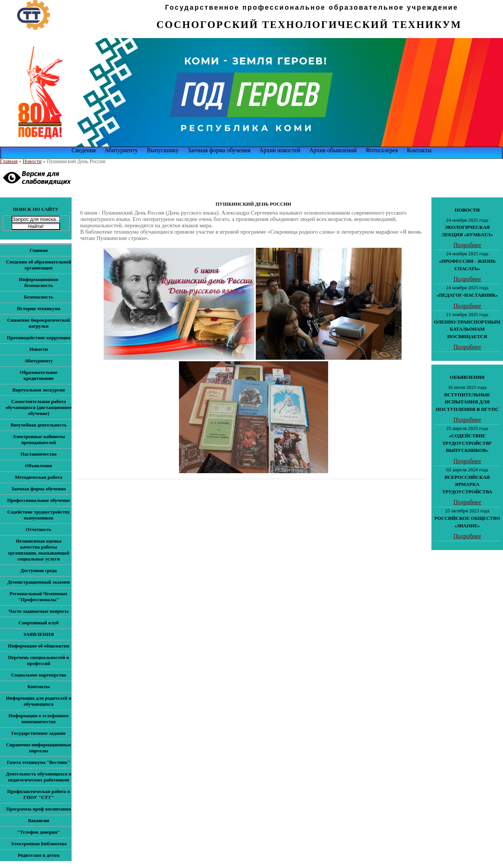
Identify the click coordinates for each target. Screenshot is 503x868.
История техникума (39, 308)
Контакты (419, 150)
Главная (9, 161)
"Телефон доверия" (39, 832)
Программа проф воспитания (39, 809)
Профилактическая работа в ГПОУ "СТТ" (38, 794)
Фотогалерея (382, 150)
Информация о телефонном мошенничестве (39, 719)
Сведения (84, 150)
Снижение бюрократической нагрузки (39, 323)
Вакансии (39, 820)
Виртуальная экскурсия (39, 390)
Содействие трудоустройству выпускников (39, 515)
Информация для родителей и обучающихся (39, 701)
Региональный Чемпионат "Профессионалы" (39, 597)
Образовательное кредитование (39, 375)
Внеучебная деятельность (39, 425)
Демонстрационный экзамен (39, 582)
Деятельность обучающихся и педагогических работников (39, 777)
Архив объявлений (333, 150)
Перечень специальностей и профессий (38, 660)
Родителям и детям (39, 855)
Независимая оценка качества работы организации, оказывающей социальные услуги (39, 550)
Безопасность (39, 297)
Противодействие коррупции (39, 338)
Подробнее (467, 245)
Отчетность (39, 529)
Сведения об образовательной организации (39, 265)
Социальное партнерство (38, 675)
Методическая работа (39, 477)
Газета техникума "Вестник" (38, 762)
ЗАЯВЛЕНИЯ (39, 634)
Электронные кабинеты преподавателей (39, 439)
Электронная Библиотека (39, 844)
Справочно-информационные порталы (39, 748)
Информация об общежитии (39, 646)
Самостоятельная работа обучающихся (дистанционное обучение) (39, 407)
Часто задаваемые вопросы (38, 611)
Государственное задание (38, 733)
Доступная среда (39, 570)
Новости (32, 161)
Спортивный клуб (39, 623)
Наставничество (38, 454)
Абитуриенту (121, 150)
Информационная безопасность (39, 282)
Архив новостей (280, 150)
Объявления (39, 466)
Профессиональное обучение (38, 500)
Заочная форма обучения (219, 150)
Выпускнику (163, 150)
